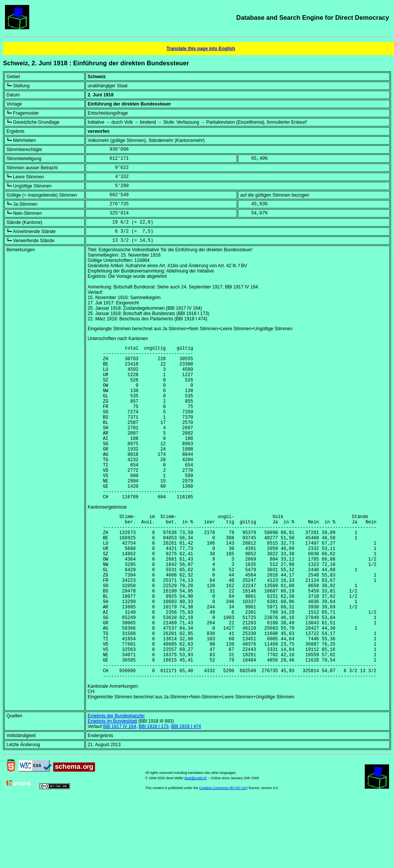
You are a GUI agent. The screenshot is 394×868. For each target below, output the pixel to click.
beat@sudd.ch (196, 846)
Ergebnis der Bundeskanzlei (116, 784)
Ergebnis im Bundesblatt (112, 789)
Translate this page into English (201, 49)
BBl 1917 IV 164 (119, 795)
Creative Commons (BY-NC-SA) (223, 856)
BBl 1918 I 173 (154, 795)
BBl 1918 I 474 (186, 795)
